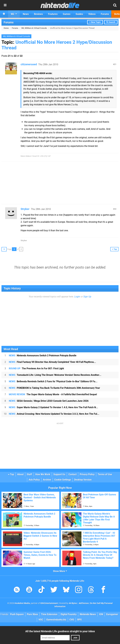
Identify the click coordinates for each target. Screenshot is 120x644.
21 (115, 64)
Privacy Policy (87, 474)
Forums (9, 22)
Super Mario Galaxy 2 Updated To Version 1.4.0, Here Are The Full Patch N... (53, 407)
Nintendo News (88, 614)
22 (115, 209)
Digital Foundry (69, 614)
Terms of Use (105, 474)
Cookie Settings (63, 480)
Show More (60, 571)
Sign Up (87, 297)
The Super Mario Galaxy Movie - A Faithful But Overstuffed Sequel (53, 394)
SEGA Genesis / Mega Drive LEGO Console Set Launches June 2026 (49, 401)
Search (111, 22)
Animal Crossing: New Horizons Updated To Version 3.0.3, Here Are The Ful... (54, 414)
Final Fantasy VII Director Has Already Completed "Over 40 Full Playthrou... (52, 362)
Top (11, 474)
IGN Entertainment (49, 603)
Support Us (59, 474)
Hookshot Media (22, 603)
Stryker (25, 209)
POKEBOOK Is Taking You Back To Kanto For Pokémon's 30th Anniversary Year (54, 388)
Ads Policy (34, 480)
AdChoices (84, 603)
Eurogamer (112, 614)
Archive (47, 480)
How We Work (43, 474)
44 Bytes (73, 603)
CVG (72, 620)
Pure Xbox (32, 614)
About (20, 474)
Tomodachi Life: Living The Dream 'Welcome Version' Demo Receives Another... (55, 375)
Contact (73, 474)
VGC (41, 620)
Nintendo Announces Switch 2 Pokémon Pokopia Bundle (43, 356)
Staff (29, 474)
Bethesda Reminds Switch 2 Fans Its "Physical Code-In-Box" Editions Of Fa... (53, 381)
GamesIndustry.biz (56, 620)
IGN (101, 614)
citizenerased (29, 64)
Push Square (17, 614)
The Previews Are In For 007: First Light (36, 368)
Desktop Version (83, 480)
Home (6, 28)
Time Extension (49, 614)
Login (77, 297)
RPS (80, 620)
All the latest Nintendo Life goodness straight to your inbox (60, 631)
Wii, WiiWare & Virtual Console (34, 28)
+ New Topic (95, 22)
